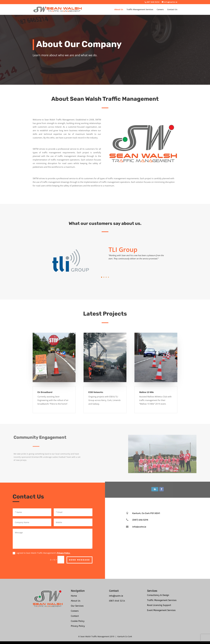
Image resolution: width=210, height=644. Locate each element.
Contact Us (172, 10)
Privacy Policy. (64, 553)
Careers (160, 10)
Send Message (79, 560)
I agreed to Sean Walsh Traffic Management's (42, 553)
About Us (119, 10)
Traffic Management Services (140, 10)
